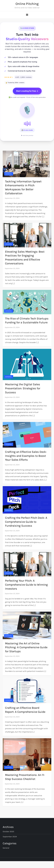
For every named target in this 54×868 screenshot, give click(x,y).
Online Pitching (27, 4)
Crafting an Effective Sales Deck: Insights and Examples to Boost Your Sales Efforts (26, 456)
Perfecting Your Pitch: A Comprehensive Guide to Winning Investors (26, 585)
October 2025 (8, 831)
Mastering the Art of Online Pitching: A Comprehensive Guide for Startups (26, 647)
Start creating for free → (27, 91)
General (9, 174)
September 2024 (10, 837)
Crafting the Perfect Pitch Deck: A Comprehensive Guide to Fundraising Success (26, 522)
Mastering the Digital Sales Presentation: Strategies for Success (23, 388)
